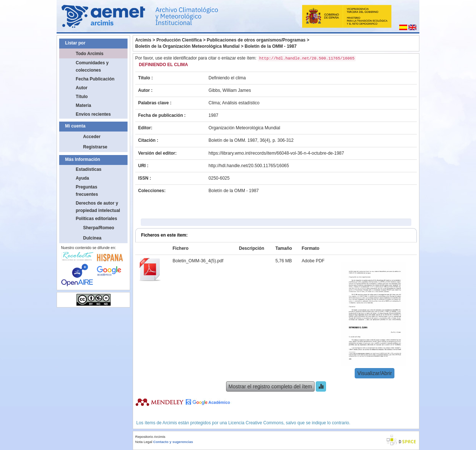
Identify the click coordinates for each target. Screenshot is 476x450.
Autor (82, 88)
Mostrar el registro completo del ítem (270, 386)
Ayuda (82, 178)
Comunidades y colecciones (92, 66)
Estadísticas (89, 169)
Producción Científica (179, 40)
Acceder (92, 137)
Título (82, 97)
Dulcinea (92, 238)
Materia (83, 105)
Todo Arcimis (90, 54)
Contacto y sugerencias (173, 442)
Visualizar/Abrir (375, 373)
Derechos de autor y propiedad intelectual (98, 207)
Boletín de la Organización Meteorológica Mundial (187, 46)
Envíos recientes (93, 114)
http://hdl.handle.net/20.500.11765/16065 (249, 166)
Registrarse (95, 147)
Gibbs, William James (230, 90)
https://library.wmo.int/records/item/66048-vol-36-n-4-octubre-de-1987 (276, 153)
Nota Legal (144, 442)
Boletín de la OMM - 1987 (270, 46)
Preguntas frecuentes (87, 191)
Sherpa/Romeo (99, 228)
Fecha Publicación (95, 79)
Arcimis (143, 40)
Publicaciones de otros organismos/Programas (256, 40)
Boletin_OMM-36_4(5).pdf (198, 261)
